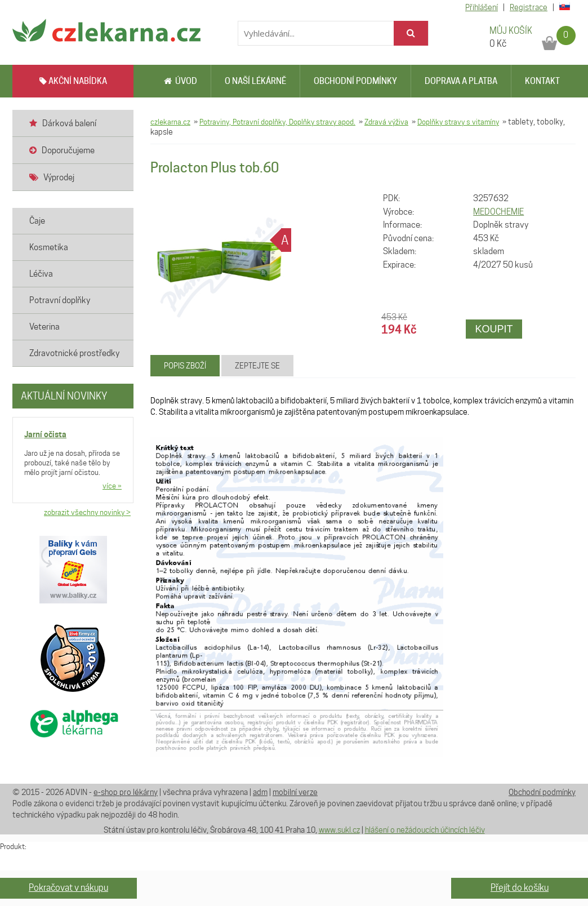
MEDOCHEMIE (498, 212)
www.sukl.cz (339, 830)
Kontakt (542, 81)
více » (112, 486)
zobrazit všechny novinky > (87, 512)
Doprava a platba (461, 81)
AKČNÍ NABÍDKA (73, 81)
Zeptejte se (257, 366)
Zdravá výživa (386, 122)
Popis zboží (185, 366)
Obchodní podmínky (355, 81)
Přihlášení (482, 7)
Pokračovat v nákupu (68, 888)
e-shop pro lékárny (126, 792)
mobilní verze (295, 792)
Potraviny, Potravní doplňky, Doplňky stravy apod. (277, 122)
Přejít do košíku (520, 888)
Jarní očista (45, 434)
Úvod (181, 81)
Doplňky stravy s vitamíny (458, 122)
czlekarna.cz (170, 122)
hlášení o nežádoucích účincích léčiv (425, 830)
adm (260, 792)
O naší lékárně (255, 81)
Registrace (529, 7)
